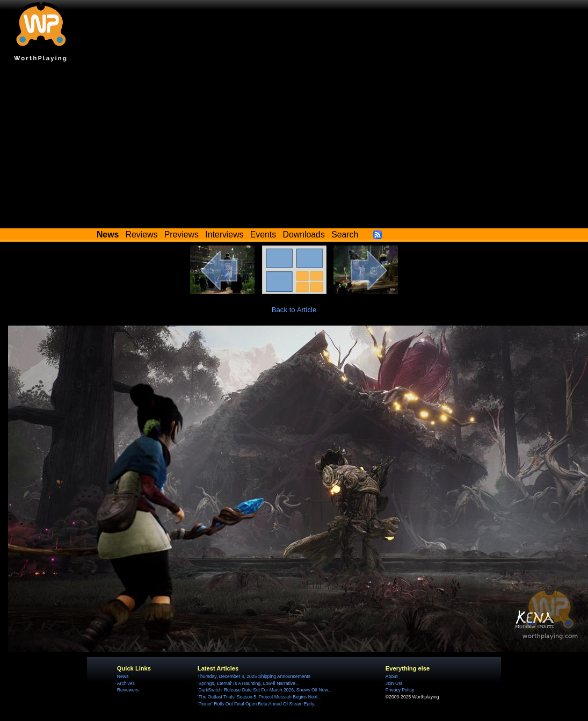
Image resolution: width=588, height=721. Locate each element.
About (391, 676)
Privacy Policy (400, 690)
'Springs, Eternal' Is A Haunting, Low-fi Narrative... (248, 683)
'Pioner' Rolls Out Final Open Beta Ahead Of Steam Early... (258, 704)
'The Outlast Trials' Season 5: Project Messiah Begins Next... (260, 697)
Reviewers (128, 690)
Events (263, 235)
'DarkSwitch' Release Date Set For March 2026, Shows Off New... (265, 690)
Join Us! (394, 683)
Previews (182, 235)
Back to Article (294, 310)
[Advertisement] (294, 148)
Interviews (224, 235)
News (123, 676)
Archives (126, 683)
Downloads (304, 235)
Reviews (142, 235)
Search (345, 235)
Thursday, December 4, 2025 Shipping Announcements (254, 676)
